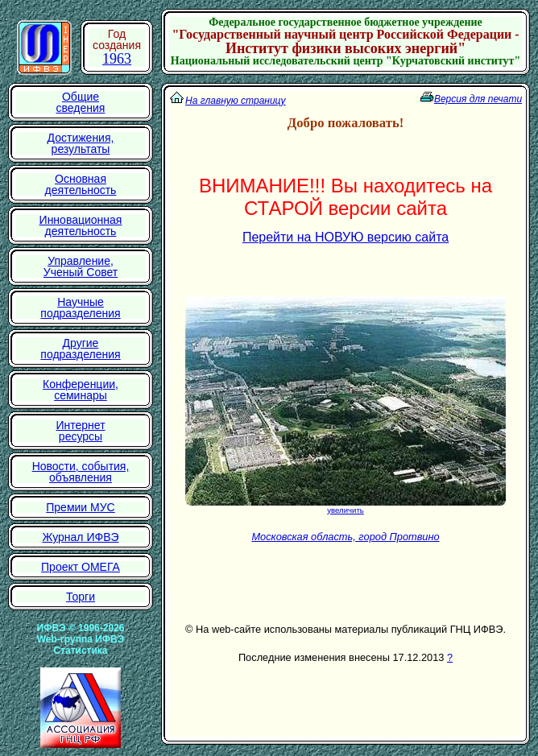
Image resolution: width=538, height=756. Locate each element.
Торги (81, 597)
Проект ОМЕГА (81, 567)
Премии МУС (80, 507)
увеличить (346, 510)
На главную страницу (236, 101)
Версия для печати (478, 99)
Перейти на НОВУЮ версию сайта (346, 237)
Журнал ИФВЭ (80, 537)
